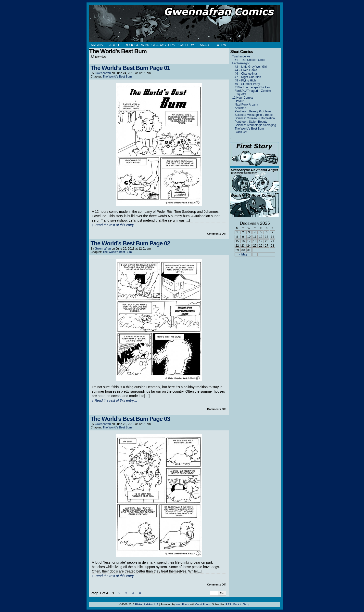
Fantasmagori (241, 63)
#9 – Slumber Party (247, 84)
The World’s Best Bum (249, 129)
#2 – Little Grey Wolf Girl (251, 67)
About (115, 45)
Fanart (204, 45)
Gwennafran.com (185, 23)
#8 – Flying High (245, 80)
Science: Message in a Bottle (254, 115)
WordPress (182, 604)
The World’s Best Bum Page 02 (130, 243)
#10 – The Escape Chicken (252, 87)
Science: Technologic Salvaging (256, 125)
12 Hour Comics (243, 98)
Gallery (186, 45)
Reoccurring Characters (150, 45)
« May (243, 254)
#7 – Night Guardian (248, 77)
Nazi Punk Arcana (246, 105)
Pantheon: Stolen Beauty (251, 122)
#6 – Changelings (246, 74)
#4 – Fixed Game (246, 70)
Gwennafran (103, 73)
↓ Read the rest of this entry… (115, 225)
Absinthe (241, 108)
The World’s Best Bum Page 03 (130, 419)
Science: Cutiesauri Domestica (255, 118)
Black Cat (241, 132)
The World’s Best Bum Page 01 (130, 68)
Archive (98, 45)
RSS (228, 604)
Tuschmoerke (241, 56)
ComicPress (203, 604)
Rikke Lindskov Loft (147, 604)
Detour (239, 101)
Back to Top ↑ (241, 604)
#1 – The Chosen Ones (250, 60)
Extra (220, 45)
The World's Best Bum (117, 77)
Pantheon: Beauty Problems (253, 111)
